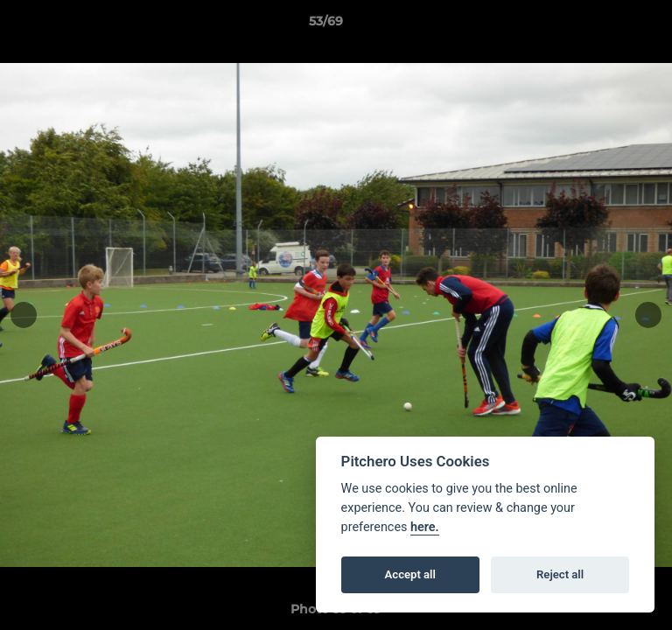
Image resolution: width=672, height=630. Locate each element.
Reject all (560, 574)
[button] (609, 25)
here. (425, 527)
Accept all (410, 574)
